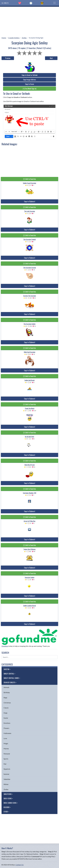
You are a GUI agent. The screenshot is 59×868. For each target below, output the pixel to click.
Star (5, 764)
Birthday (7, 692)
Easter (6, 718)
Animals (6, 687)
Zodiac (24, 38)
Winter (6, 784)
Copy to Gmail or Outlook (30, 75)
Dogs (5, 713)
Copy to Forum (30, 84)
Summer (6, 774)
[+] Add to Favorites (30, 179)
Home (4, 38)
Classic (6, 708)
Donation (5, 646)
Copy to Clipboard (30, 201)
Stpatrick (7, 769)
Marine (6, 749)
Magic (6, 743)
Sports (6, 759)
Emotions (7, 723)
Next (51, 58)
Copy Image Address (30, 80)
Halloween (7, 733)
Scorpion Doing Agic (36, 38)
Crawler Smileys (14, 38)
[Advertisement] (29, 21)
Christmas (7, 703)
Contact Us (20, 865)
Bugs (5, 698)
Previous (8, 58)
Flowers (6, 728)
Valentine (7, 779)
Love (5, 738)
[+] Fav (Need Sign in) (30, 89)
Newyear (7, 754)
